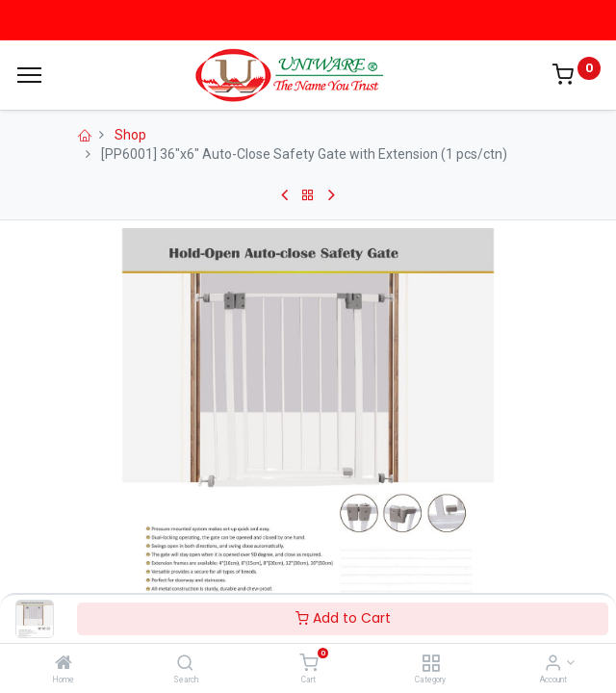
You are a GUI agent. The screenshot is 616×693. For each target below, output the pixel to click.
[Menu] (29, 75)
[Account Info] (553, 664)
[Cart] (308, 664)
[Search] (185, 664)
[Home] (64, 664)
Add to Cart (343, 618)
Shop (130, 135)
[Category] (431, 664)
